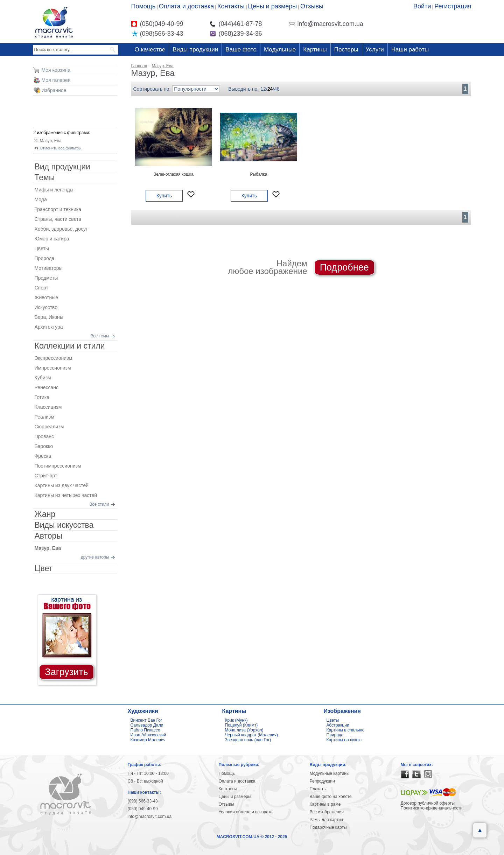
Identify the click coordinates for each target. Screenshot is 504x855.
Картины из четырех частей (66, 495)
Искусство (46, 307)
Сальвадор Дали (147, 725)
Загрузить (66, 672)
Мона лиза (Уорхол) (244, 730)
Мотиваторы (49, 268)
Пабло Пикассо (145, 730)
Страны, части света (58, 219)
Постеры (346, 50)
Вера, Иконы (49, 317)
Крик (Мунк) (236, 720)
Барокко (44, 446)
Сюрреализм (49, 427)
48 (277, 89)
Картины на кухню (344, 740)
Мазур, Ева (51, 141)
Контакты (231, 6)
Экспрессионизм (54, 358)
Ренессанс (47, 387)
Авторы (48, 536)
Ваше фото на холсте (331, 797)
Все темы (100, 336)
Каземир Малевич (148, 740)
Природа (45, 258)
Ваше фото (241, 50)
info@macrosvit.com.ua (150, 817)
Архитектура (49, 327)
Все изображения (327, 812)
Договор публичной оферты (428, 803)
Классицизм (48, 407)
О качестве (150, 50)
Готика (42, 397)
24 (270, 89)
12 (263, 89)
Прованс (44, 436)
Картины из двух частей (62, 485)
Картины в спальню (346, 730)
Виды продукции (195, 50)
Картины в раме (325, 804)
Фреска (43, 456)
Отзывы (312, 6)
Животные (47, 297)
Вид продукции (62, 167)
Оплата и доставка (186, 6)
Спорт (41, 288)
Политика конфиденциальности (432, 808)
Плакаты (318, 789)
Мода (41, 199)
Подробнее (344, 267)
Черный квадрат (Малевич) (252, 735)
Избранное (54, 90)
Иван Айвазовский (148, 735)
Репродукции (322, 781)
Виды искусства (64, 525)
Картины (315, 50)
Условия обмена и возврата (246, 812)
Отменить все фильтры (61, 148)
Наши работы (410, 50)
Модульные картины (330, 773)
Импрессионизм (53, 368)
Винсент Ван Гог (146, 720)
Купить (164, 196)
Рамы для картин (327, 820)
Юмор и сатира (52, 239)
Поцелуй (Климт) (241, 725)
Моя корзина (56, 70)
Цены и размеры (273, 6)
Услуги (375, 50)
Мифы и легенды (54, 190)
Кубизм (43, 378)
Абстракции (338, 725)
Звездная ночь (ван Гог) (248, 740)
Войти (422, 6)
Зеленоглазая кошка (174, 174)
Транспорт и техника (58, 209)
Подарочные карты (328, 827)
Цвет (44, 568)
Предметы (46, 278)
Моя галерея (56, 80)
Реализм (44, 417)
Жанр (45, 514)
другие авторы (95, 557)
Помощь (143, 6)
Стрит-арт (46, 476)
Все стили (99, 504)
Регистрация (453, 6)
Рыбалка (258, 174)
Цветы (42, 248)
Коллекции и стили (70, 346)
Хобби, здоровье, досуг (61, 229)
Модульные (280, 50)
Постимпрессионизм (58, 466)
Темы (45, 177)
